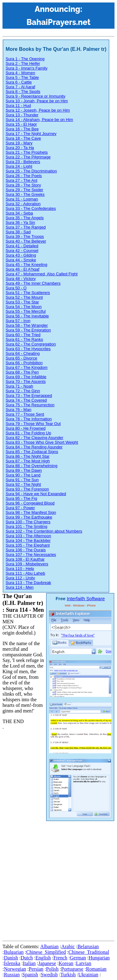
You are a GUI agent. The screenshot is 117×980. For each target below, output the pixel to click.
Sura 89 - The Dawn (24, 470)
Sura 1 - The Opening (25, 59)
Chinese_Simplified (46, 952)
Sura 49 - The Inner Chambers (33, 283)
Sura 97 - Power (20, 508)
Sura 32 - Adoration (23, 204)
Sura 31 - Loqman (22, 199)
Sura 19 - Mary (19, 143)
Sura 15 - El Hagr (21, 124)
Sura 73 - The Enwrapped (29, 396)
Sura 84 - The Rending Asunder (34, 447)
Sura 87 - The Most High (28, 461)
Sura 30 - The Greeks (25, 194)
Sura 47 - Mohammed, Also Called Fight (42, 274)
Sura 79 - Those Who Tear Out (33, 424)
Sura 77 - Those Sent (25, 414)
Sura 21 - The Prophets (27, 152)
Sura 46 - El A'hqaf (22, 269)
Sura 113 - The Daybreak (28, 583)
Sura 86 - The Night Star (28, 456)
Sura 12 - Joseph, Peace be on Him (38, 110)
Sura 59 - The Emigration (28, 330)
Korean (66, 963)
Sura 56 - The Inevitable (27, 316)
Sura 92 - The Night (23, 484)
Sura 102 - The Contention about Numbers (44, 531)
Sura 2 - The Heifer (23, 63)
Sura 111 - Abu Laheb (25, 573)
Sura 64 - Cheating (23, 353)
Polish (52, 969)
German (78, 958)
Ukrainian (88, 975)
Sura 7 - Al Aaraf (20, 87)
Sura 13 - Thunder (22, 115)
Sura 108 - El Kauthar (25, 559)
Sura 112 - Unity (20, 578)
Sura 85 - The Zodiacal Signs (32, 452)
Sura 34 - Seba (19, 213)
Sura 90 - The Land (23, 475)
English (43, 958)
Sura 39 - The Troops (25, 237)
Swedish (49, 975)
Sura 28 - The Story (23, 185)
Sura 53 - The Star (22, 302)
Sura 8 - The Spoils (23, 92)
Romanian (96, 969)
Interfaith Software (86, 599)
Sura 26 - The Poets (24, 176)
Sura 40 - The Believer (26, 241)
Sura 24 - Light (19, 166)
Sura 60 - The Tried (23, 335)
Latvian (84, 963)
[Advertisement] (58, 880)
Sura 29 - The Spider (24, 190)
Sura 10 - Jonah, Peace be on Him (37, 101)
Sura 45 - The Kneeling (26, 265)
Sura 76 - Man (18, 410)
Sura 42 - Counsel (22, 251)
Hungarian (99, 958)
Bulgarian (14, 952)
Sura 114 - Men (20, 587)
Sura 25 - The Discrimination (31, 171)
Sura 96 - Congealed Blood (30, 503)
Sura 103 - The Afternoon (28, 536)
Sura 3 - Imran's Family (27, 68)
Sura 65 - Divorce (21, 358)
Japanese (47, 963)
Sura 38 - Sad (18, 232)
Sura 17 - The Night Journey (31, 134)
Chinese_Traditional (89, 952)
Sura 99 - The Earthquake (29, 517)
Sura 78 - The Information (29, 419)
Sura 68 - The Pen (22, 372)
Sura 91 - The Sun (22, 480)
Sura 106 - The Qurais (26, 550)
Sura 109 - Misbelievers (27, 564)
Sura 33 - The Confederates (31, 208)
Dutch (27, 958)
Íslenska (12, 963)
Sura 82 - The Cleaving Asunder (34, 438)
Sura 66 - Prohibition (24, 363)
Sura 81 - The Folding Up (28, 433)
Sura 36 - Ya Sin (20, 222)
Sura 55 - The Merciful (26, 311)
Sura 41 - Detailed (22, 246)
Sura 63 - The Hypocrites (28, 349)
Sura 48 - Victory (21, 279)
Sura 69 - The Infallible (26, 377)
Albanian (49, 946)
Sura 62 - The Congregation (31, 344)
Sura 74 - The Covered (26, 400)
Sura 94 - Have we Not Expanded (36, 494)
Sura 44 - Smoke (21, 260)
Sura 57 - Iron (18, 321)
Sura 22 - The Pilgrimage (28, 157)
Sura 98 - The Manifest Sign (31, 512)
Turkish (68, 975)
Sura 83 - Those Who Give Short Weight (42, 442)
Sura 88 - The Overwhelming (32, 466)
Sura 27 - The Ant (22, 180)
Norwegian (15, 969)
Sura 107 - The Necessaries (31, 555)
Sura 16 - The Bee (22, 129)
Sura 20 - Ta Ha (20, 148)
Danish (11, 958)
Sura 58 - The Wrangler (27, 325)
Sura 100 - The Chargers (28, 522)
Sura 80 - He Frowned (26, 428)
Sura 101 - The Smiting (26, 526)
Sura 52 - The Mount (24, 297)
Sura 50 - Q (16, 288)
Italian (29, 963)
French (60, 958)
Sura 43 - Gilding (21, 255)
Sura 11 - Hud (18, 106)
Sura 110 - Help (20, 569)
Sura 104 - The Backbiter (28, 541)
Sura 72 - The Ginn (23, 391)
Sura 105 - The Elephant (28, 545)
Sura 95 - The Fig (21, 498)
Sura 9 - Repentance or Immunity (35, 96)
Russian (12, 975)
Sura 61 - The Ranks (24, 339)
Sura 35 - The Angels (25, 218)
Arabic (68, 946)
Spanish (30, 975)
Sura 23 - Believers (23, 162)
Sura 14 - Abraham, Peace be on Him (39, 120)
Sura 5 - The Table (22, 77)
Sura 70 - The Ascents (26, 381)
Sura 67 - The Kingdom (27, 367)
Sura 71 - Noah (19, 386)
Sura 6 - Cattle (19, 82)
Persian (36, 969)
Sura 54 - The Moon (24, 307)
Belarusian (88, 946)
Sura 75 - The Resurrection (30, 405)
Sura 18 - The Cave (23, 138)
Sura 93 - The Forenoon (27, 489)
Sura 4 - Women (20, 73)
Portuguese (72, 969)
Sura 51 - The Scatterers (28, 293)
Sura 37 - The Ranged (26, 227)
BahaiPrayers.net (58, 22)
